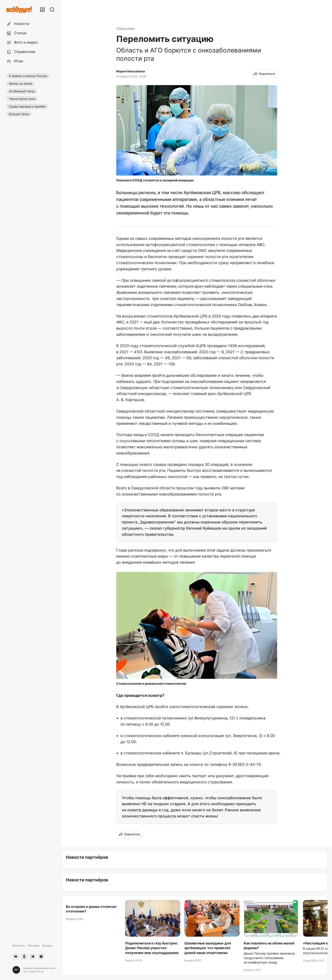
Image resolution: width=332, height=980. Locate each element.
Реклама (34, 945)
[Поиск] (52, 10)
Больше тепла (19, 114)
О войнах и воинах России (28, 76)
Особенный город (22, 91)
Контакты (19, 945)
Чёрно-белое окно (22, 99)
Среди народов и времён (27, 106)
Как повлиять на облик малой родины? (269, 945)
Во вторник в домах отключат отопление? (91, 909)
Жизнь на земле (21, 84)
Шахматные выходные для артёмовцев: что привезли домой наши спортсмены (208, 948)
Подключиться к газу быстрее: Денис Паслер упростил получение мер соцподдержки (152, 948)
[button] (197, 130)
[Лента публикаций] (42, 10)
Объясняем (125, 29)
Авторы (47, 945)
